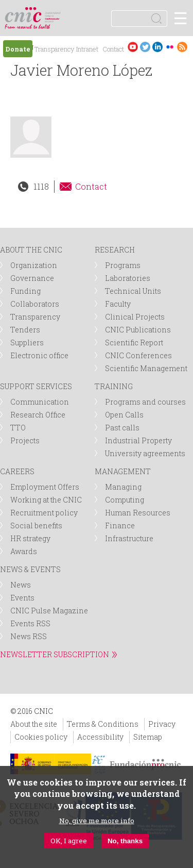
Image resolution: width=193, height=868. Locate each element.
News (21, 585)
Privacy (162, 724)
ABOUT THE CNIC (31, 250)
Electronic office (39, 355)
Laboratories (128, 278)
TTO (18, 428)
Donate (18, 49)
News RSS (29, 636)
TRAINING (114, 386)
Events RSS (30, 623)
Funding (25, 291)
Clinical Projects (135, 317)
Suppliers (27, 343)
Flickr (170, 47)
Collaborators (35, 304)
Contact (113, 49)
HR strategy (30, 538)
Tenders (25, 330)
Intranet (87, 49)
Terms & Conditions (103, 724)
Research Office (38, 415)
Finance (120, 525)
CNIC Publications (138, 330)
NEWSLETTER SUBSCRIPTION (55, 654)
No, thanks (125, 841)
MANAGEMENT (123, 471)
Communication (40, 402)
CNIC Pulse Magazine (49, 611)
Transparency (54, 49)
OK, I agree (69, 841)
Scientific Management (146, 368)
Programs (123, 265)
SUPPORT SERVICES (36, 386)
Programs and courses (145, 402)
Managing (123, 487)
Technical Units (133, 291)
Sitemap (148, 737)
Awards (24, 551)
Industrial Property (138, 440)
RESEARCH (115, 250)
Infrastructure (129, 538)
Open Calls (124, 415)
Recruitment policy (44, 513)
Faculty (118, 304)
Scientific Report (134, 343)
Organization (34, 265)
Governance (32, 278)
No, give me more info (97, 821)
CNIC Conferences (138, 355)
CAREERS (17, 471)
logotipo (54, 13)
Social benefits (36, 525)
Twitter (145, 47)
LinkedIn (157, 47)
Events (22, 598)
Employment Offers (45, 487)
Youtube (133, 47)
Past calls (122, 428)
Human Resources (138, 513)
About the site (34, 724)
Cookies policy (41, 737)
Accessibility (100, 737)
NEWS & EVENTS (30, 569)
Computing (125, 500)
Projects (25, 440)
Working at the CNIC (46, 500)
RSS (182, 47)
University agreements (145, 453)
